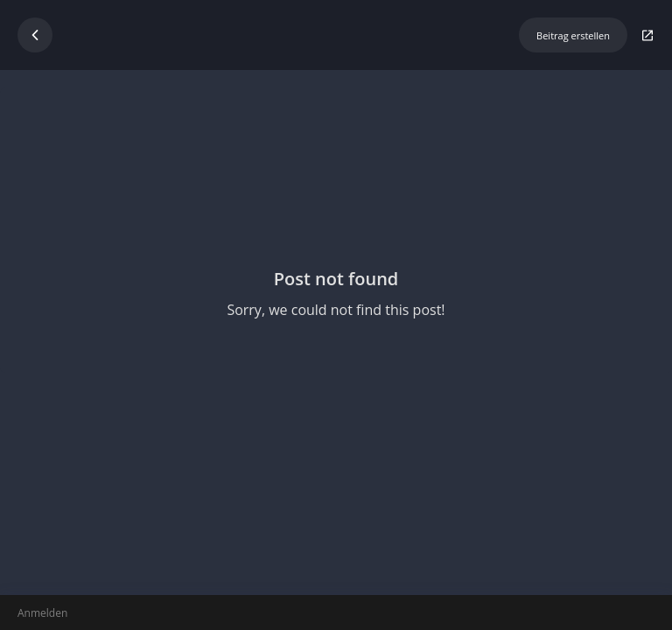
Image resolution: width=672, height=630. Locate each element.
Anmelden (42, 613)
